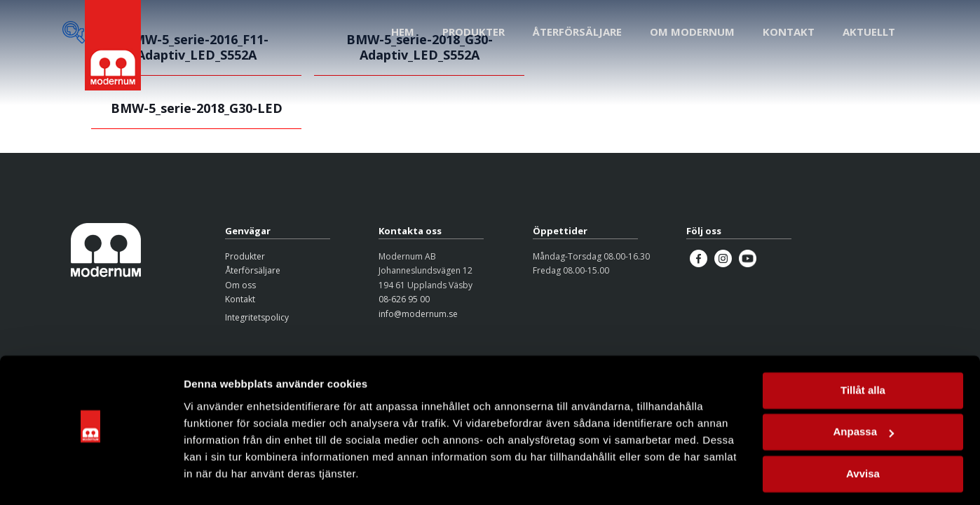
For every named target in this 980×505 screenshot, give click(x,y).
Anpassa (863, 397)
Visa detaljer (215, 477)
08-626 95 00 (404, 299)
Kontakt (240, 299)
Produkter (245, 256)
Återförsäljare (253, 270)
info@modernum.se (418, 314)
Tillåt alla (863, 355)
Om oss (240, 285)
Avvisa (863, 439)
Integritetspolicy (257, 317)
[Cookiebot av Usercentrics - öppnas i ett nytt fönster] (91, 478)
